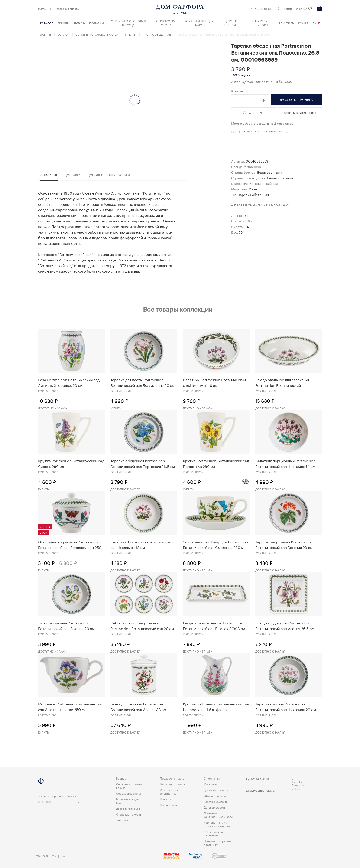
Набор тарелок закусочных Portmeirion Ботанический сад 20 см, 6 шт (143, 625)
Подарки (96, 23)
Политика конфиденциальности (218, 815)
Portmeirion (252, 166)
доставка (73, 175)
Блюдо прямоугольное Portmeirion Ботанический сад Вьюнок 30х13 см (214, 625)
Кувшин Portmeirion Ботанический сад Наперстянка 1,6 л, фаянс (216, 706)
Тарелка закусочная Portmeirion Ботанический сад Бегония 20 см (284, 544)
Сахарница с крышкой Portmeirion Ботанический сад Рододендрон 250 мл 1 (70, 544)
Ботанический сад (264, 183)
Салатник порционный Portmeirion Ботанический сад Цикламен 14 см (285, 463)
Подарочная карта (172, 778)
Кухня (303, 23)
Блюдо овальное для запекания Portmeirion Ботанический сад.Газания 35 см (282, 382)
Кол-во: (239, 91)
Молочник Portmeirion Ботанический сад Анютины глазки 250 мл (70, 706)
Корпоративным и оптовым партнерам (217, 824)
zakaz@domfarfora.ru (260, 790)
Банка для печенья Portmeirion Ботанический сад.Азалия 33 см (138, 706)
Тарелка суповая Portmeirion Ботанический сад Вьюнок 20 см (66, 625)
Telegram (298, 785)
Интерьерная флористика (169, 791)
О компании (212, 778)
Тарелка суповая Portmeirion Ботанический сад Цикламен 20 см (286, 706)
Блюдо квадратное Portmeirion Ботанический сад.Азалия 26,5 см (285, 625)
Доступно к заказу (53, 408)
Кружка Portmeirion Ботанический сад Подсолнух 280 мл (216, 463)
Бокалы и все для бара (199, 23)
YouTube (297, 782)
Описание (49, 175)
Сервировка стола (166, 23)
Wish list (304, 9)
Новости (166, 799)
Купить (116, 408)
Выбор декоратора (172, 784)
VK (293, 778)
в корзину (297, 100)
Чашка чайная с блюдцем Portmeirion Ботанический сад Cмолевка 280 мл (216, 544)
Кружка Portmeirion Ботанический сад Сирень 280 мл (71, 463)
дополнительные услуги (109, 175)
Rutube (296, 788)
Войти (288, 8)
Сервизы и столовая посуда (128, 23)
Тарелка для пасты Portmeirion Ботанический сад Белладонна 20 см (143, 382)
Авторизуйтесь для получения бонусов (261, 81)
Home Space (169, 805)
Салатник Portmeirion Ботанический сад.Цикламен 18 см (214, 382)
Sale (316, 23)
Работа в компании (216, 801)
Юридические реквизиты (213, 833)
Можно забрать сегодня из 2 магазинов (262, 123)
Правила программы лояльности (217, 842)
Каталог (47, 23)
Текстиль (286, 23)
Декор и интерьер (231, 23)
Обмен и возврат (215, 795)
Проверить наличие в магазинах (262, 205)
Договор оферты (215, 807)
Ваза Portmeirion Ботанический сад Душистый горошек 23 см (69, 382)
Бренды (64, 23)
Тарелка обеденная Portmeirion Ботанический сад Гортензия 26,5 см (143, 463)
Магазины (44, 8)
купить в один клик (300, 113)
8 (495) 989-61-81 (259, 8)
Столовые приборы (261, 23)
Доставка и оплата (67, 8)
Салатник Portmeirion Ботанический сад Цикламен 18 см (142, 544)
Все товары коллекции (178, 309)
